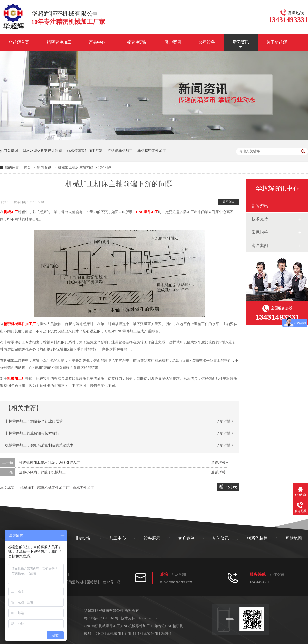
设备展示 (152, 538)
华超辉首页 (19, 42)
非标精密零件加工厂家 (85, 151)
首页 (28, 167)
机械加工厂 (16, 379)
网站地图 (294, 538)
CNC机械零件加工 (135, 626)
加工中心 (118, 538)
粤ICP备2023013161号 (101, 618)
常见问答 (260, 232)
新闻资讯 (241, 42)
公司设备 (207, 42)
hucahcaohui (148, 618)
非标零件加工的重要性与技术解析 (32, 433)
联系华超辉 (257, 538)
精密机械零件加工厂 (20, 324)
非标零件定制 (135, 42)
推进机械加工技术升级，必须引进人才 (50, 462)
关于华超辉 (277, 42)
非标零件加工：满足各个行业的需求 (34, 421)
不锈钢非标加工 (120, 151)
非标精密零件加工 (152, 151)
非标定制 (83, 538)
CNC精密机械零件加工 (102, 626)
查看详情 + (220, 462)
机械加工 (11, 212)
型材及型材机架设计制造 (42, 151)
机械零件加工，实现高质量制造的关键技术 (39, 445)
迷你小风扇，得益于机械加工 (42, 472)
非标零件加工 (83, 488)
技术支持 (260, 219)
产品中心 (97, 42)
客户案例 (173, 42)
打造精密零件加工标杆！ (152, 634)
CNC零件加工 (147, 212)
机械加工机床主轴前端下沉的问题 (85, 167)
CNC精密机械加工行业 (114, 634)
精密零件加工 (59, 42)
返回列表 (228, 202)
